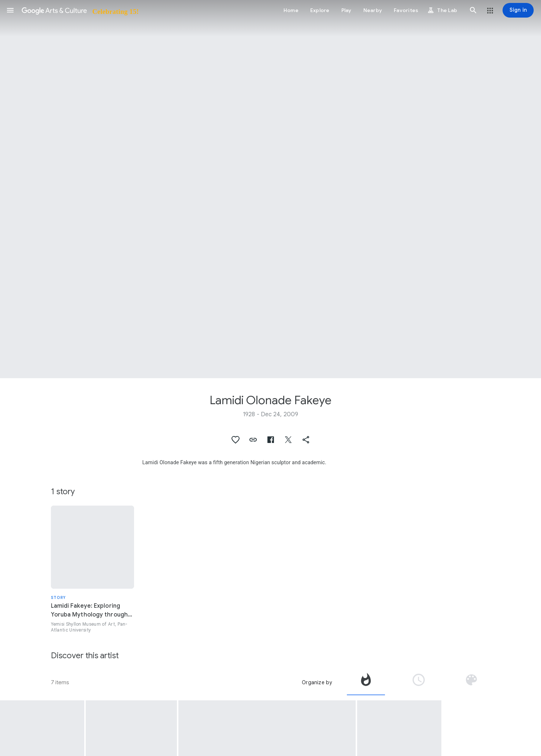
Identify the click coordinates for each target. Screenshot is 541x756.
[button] (10, 10)
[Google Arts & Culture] (80, 10)
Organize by (317, 682)
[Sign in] (518, 10)
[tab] (366, 682)
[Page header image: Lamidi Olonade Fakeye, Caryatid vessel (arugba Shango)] (270, 189)
